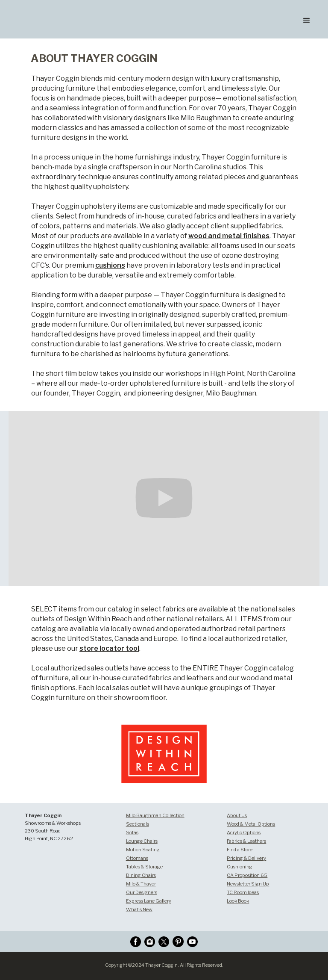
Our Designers (142, 892)
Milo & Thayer (141, 884)
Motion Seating (143, 850)
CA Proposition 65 (247, 875)
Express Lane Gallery (149, 901)
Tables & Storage (144, 867)
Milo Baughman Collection (155, 815)
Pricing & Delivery (246, 858)
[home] (60, 6)
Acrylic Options (244, 832)
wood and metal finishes (229, 236)
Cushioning (240, 867)
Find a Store (240, 850)
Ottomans (137, 858)
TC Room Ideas (243, 892)
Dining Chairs (141, 875)
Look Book (238, 901)
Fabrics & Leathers (246, 841)
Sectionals (138, 824)
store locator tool (109, 648)
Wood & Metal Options (251, 824)
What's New (139, 909)
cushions (110, 265)
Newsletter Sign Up (248, 884)
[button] (307, 19)
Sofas (132, 832)
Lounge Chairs (142, 841)
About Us (237, 815)
